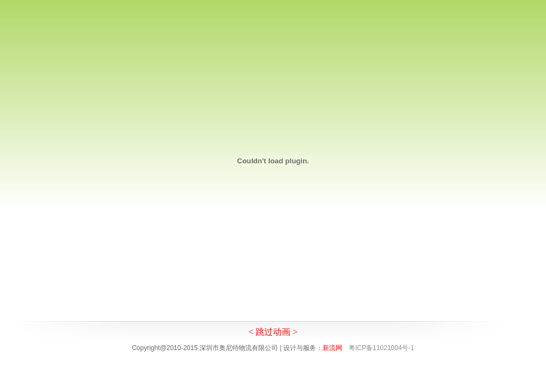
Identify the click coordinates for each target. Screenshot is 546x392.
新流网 (332, 348)
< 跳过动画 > (273, 332)
